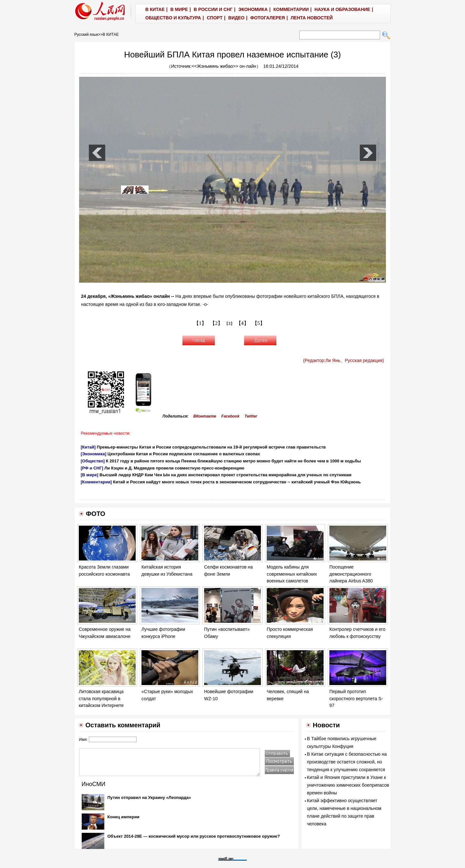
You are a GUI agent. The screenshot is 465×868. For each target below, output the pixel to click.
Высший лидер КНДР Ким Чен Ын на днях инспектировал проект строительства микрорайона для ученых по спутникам (225, 475)
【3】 (229, 324)
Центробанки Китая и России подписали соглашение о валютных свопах (184, 454)
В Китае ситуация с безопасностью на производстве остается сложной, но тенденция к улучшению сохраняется (347, 762)
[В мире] (89, 475)
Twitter (251, 416)
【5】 (259, 323)
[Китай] (88, 447)
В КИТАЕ (111, 35)
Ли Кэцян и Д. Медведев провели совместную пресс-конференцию (174, 468)
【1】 (200, 323)
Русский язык (86, 35)
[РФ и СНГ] (92, 468)
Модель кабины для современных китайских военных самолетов (292, 574)
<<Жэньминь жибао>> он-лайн (224, 66)
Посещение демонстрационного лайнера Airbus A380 (351, 574)
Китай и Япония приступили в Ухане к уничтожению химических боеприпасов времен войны (348, 785)
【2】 (216, 323)
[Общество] (93, 461)
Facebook (230, 416)
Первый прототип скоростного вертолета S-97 (356, 698)
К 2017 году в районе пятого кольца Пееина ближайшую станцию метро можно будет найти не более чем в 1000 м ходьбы (233, 461)
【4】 (243, 323)
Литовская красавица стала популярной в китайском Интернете (101, 698)
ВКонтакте (205, 416)
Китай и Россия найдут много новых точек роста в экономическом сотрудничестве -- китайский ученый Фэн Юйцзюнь (237, 482)
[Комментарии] (96, 482)
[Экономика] (93, 454)
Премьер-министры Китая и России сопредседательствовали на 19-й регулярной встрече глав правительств (211, 447)
